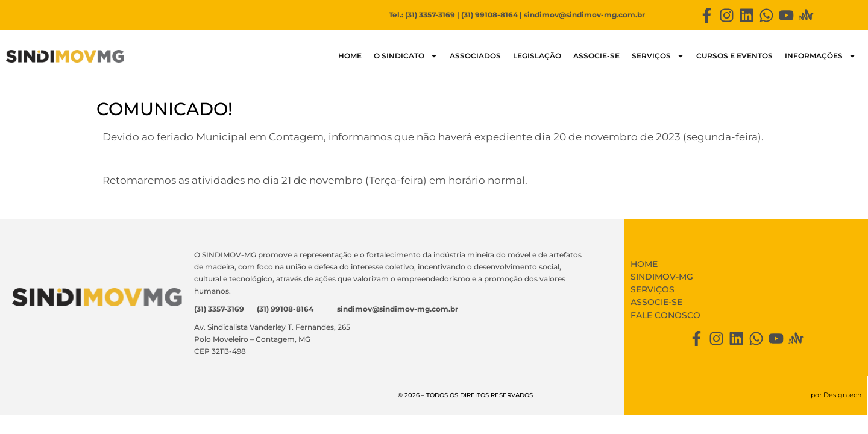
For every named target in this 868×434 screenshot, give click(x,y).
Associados (475, 56)
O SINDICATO (406, 56)
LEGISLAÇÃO (537, 56)
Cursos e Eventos (734, 56)
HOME (350, 56)
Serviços (658, 56)
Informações (820, 56)
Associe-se (596, 56)
